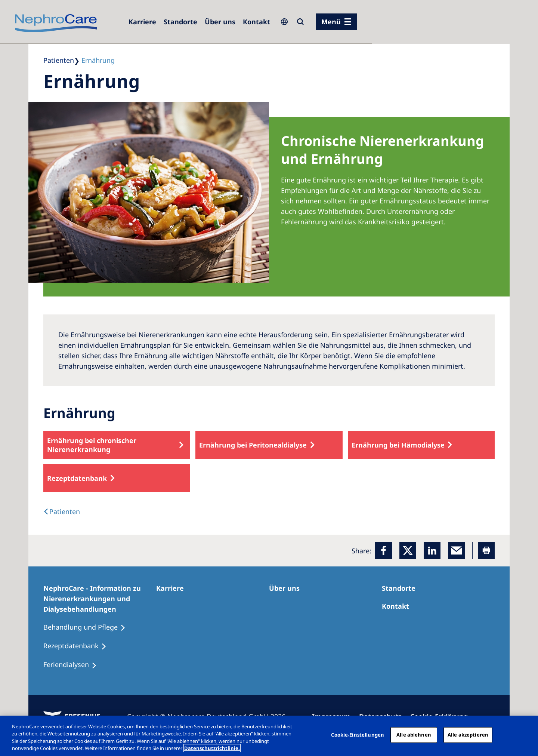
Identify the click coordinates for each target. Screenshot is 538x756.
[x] (408, 551)
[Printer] (486, 551)
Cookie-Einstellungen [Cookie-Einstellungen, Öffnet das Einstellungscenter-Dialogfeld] (358, 735)
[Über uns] (220, 22)
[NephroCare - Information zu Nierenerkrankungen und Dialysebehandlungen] (100, 599)
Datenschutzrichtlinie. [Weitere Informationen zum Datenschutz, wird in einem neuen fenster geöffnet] (212, 748)
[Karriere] (142, 22)
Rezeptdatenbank (77, 478)
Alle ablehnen (414, 735)
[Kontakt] (256, 22)
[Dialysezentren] (180, 22)
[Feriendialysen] (73, 665)
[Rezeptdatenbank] (78, 646)
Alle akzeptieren (468, 735)
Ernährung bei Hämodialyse (398, 445)
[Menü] (336, 22)
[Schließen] (526, 735)
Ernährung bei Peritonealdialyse (253, 445)
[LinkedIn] (432, 551)
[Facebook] (384, 551)
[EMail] (456, 551)
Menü (331, 22)
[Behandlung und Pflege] (88, 627)
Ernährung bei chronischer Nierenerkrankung (92, 445)
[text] (62, 511)
